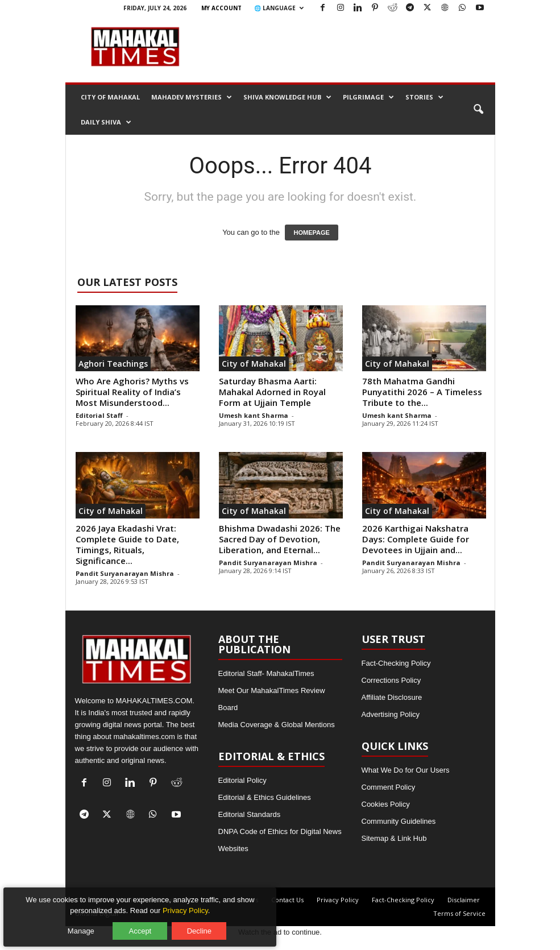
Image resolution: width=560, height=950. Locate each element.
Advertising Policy (391, 714)
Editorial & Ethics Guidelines (265, 797)
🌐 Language (279, 8)
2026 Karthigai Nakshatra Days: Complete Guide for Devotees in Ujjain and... (416, 539)
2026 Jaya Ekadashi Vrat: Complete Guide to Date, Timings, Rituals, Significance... (127, 544)
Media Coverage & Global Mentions (277, 725)
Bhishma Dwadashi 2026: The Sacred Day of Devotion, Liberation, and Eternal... (280, 539)
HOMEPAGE (311, 233)
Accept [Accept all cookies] (145, 926)
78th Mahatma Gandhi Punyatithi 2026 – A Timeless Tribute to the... (422, 392)
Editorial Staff (99, 415)
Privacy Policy (338, 900)
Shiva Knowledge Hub (287, 97)
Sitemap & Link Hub (394, 838)
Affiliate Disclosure (392, 697)
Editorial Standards (250, 814)
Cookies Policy (386, 804)
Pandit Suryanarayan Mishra (125, 573)
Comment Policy (389, 787)
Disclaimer (464, 900)
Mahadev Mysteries (192, 97)
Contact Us (287, 900)
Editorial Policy (242, 780)
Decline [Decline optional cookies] (204, 926)
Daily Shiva (106, 122)
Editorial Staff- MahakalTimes (266, 673)
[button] (478, 110)
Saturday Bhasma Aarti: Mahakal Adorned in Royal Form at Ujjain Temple (272, 392)
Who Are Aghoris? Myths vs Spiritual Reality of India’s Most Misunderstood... (132, 392)
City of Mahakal (110, 97)
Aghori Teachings (113, 364)
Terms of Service (459, 913)
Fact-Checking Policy (396, 663)
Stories (424, 97)
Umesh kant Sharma (254, 415)
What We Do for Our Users (406, 770)
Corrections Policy (391, 680)
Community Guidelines (399, 821)
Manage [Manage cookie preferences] (86, 926)
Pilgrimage (368, 97)
